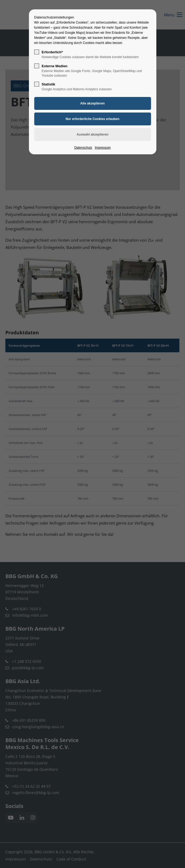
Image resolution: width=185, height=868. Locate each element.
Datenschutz (83, 148)
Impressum (103, 148)
